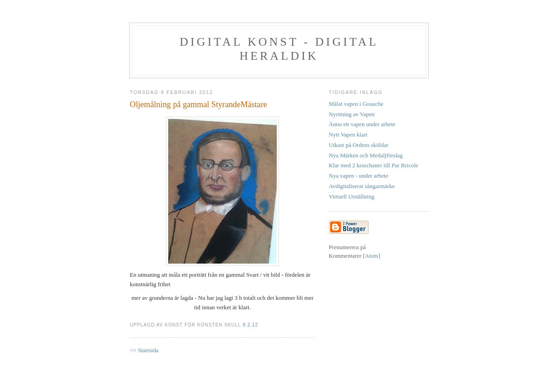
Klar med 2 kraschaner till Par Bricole (374, 165)
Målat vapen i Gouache (356, 104)
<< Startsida (144, 350)
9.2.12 (251, 325)
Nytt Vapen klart (348, 135)
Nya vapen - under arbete (358, 176)
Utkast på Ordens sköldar (359, 145)
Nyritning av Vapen (352, 114)
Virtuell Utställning (352, 196)
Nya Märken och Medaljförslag (366, 155)
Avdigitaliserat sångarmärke (362, 186)
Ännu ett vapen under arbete (362, 124)
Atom (372, 256)
